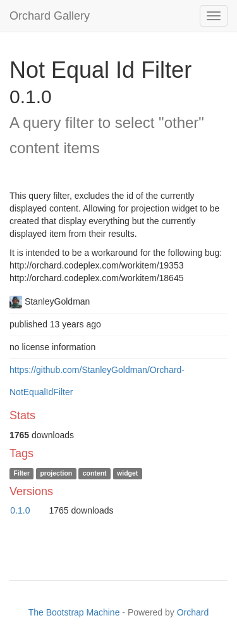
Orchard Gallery (50, 16)
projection (56, 474)
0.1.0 (20, 510)
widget (127, 474)
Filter (21, 474)
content (95, 474)
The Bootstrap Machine (74, 612)
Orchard (193, 612)
